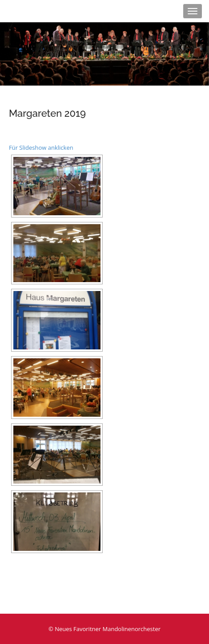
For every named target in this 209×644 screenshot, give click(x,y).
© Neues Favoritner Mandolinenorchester (104, 629)
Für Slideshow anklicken (41, 148)
